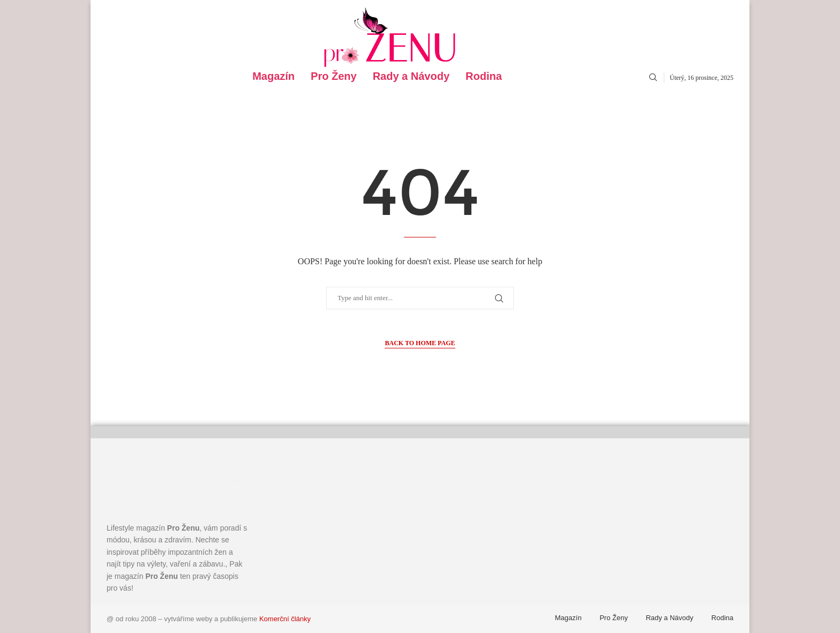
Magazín (273, 76)
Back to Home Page (420, 343)
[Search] (653, 78)
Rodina (484, 76)
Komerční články (285, 619)
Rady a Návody (411, 76)
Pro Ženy (334, 76)
